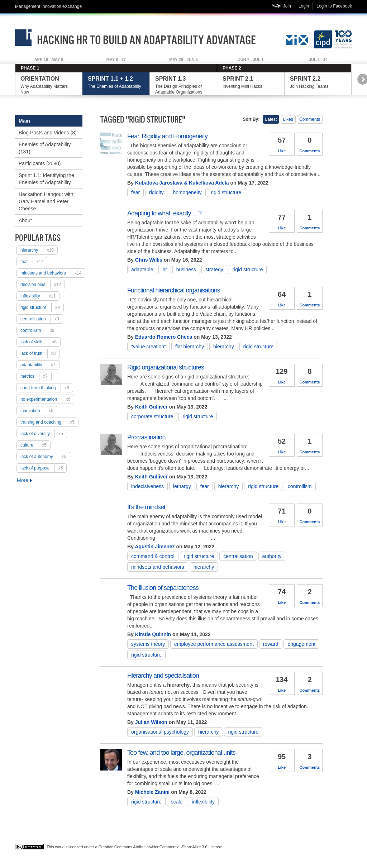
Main (24, 121)
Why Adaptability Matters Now (49, 85)
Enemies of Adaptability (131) (45, 148)
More (23, 480)
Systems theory (148, 644)
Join (287, 6)
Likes (288, 119)
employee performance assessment (214, 644)
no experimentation (47, 399)
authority (272, 556)
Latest (271, 119)
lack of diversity (44, 434)
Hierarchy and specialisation (163, 676)
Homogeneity (187, 192)
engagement (301, 644)
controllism (39, 330)
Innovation (39, 411)
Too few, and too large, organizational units (181, 753)
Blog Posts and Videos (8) (48, 133)
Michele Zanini (152, 792)
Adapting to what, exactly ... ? (164, 213)
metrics (36, 376)
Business (186, 270)
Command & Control (153, 556)
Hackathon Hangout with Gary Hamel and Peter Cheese (46, 201)
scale (177, 802)
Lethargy (182, 486)
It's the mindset (146, 507)
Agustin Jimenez (155, 547)
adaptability (40, 365)
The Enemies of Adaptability (116, 82)
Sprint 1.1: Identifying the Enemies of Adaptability (46, 179)
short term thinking (47, 388)
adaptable (142, 270)
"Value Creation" (149, 347)
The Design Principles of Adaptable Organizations (183, 85)
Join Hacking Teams (318, 82)
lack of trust (40, 353)
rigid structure (42, 307)
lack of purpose (43, 468)
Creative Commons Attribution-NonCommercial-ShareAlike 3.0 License (160, 847)
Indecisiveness (147, 486)
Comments (310, 119)
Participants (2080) (40, 163)
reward (271, 644)
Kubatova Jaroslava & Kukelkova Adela (182, 183)
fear (34, 262)
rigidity (156, 192)
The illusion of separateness (163, 588)
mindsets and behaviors (53, 273)
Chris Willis (149, 260)
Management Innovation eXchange (48, 6)
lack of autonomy (45, 457)
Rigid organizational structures (166, 367)
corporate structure (152, 416)
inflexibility (40, 296)
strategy (214, 270)
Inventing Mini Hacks (251, 82)
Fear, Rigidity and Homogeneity (167, 136)
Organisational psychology (160, 732)
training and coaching (49, 422)
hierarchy (39, 250)
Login (304, 6)
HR (165, 270)
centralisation (42, 319)
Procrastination (146, 437)
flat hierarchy (190, 347)
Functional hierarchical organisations (174, 290)
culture (35, 445)
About (25, 220)
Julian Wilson (151, 722)
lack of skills (40, 342)
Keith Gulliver (151, 407)
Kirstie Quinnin (153, 634)
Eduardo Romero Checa (164, 337)
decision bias (42, 285)
